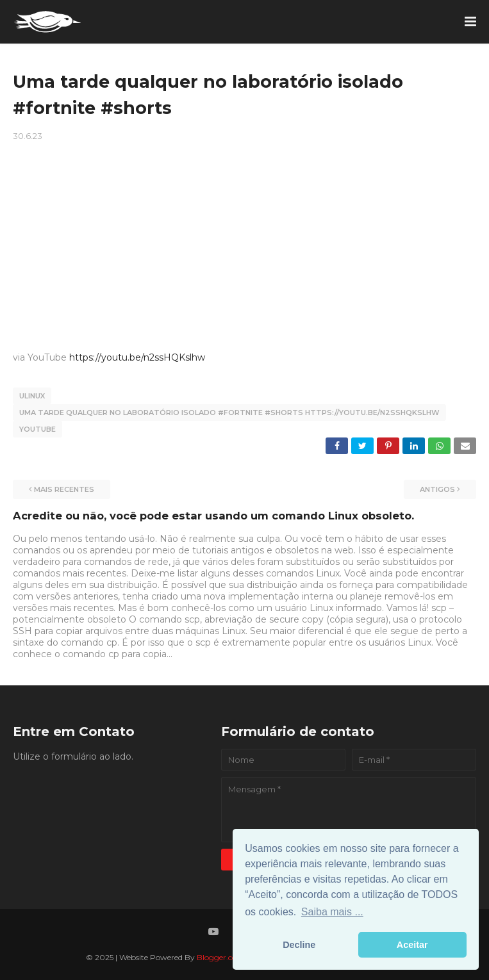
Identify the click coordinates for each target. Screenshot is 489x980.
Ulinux (32, 396)
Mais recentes (64, 489)
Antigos (437, 489)
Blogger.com (221, 957)
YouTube (37, 429)
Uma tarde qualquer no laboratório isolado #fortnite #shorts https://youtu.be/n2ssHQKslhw (229, 412)
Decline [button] (299, 945)
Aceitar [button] (412, 945)
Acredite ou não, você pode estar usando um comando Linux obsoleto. (213, 516)
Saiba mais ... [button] (332, 912)
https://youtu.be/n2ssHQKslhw (137, 357)
